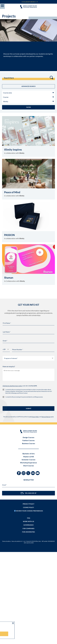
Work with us (28, 521)
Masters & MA (29, 457)
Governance (28, 525)
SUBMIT (29, 408)
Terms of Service (46, 417)
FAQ (29, 518)
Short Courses (29, 466)
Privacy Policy (35, 417)
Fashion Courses (28, 440)
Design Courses (28, 437)
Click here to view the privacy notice (12, 386)
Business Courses (29, 443)
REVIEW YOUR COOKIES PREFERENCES (30, 511)
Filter (28, 107)
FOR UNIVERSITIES (28, 532)
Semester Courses (28, 460)
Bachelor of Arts (29, 454)
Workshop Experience (28, 463)
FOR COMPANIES (28, 528)
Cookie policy (28, 507)
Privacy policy (28, 504)
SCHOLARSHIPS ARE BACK (29, 2)
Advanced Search (28, 86)
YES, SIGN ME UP (29, 493)
